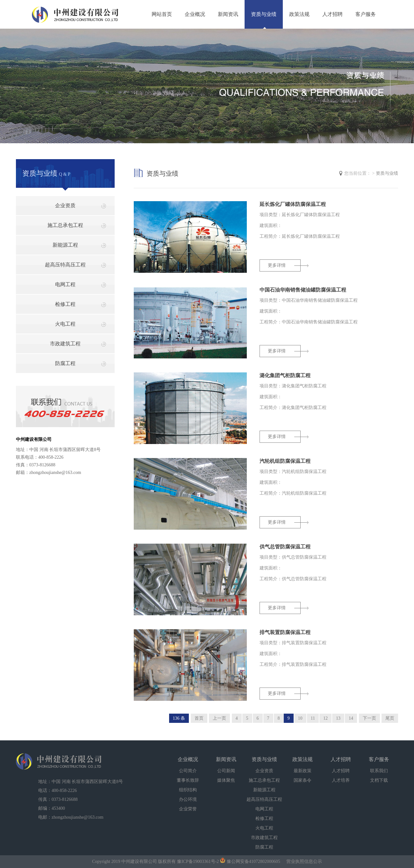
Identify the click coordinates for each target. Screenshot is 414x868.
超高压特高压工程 (65, 265)
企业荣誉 (188, 809)
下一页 (369, 718)
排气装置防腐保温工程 (285, 632)
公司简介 (188, 771)
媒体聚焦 (226, 780)
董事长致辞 (188, 780)
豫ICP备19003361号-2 (198, 861)
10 (300, 718)
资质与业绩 (264, 14)
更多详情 (277, 265)
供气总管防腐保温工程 (285, 547)
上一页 (219, 718)
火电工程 (65, 324)
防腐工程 (65, 363)
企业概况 (195, 14)
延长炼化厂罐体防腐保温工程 (293, 204)
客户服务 (366, 14)
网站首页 (162, 14)
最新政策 (303, 771)
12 (325, 718)
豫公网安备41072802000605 (250, 861)
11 (313, 718)
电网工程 (65, 284)
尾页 (390, 718)
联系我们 (379, 771)
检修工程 (65, 304)
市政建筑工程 (65, 344)
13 (338, 718)
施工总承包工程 (65, 225)
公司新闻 (226, 771)
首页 (199, 718)
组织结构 (188, 790)
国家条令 (303, 780)
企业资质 (65, 205)
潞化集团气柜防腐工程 (285, 375)
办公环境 (188, 799)
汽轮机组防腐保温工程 (285, 461)
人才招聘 (332, 14)
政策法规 (299, 14)
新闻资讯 (228, 14)
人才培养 (341, 780)
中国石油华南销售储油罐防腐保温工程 (303, 290)
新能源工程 (65, 245)
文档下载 (379, 780)
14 (351, 718)
